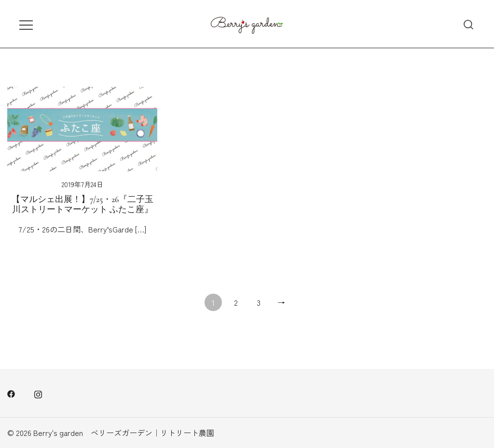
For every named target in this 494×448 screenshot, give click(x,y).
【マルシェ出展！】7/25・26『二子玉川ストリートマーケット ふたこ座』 (82, 204)
